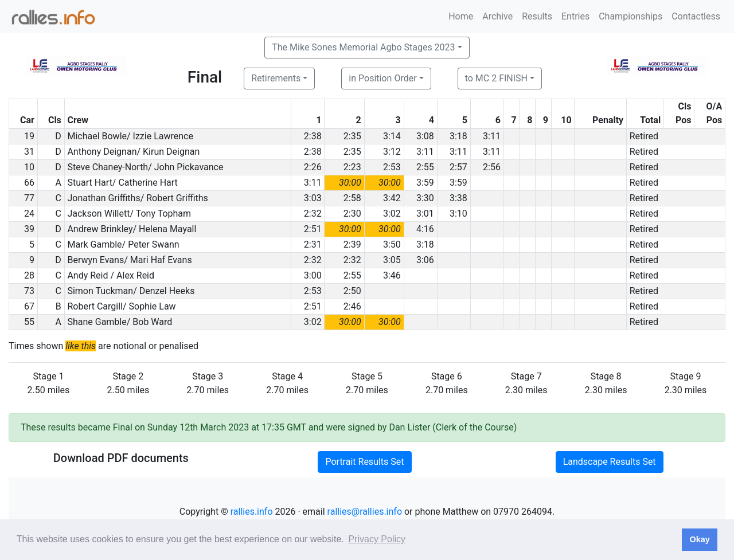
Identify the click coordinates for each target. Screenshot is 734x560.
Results (537, 16)
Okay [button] (699, 539)
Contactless (696, 16)
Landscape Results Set (610, 462)
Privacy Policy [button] (377, 539)
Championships (630, 16)
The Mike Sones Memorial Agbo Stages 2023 (363, 47)
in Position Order (382, 78)
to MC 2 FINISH (496, 78)
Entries (575, 16)
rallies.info (252, 512)
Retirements (276, 78)
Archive (497, 16)
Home (461, 16)
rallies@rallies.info (365, 512)
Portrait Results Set (364, 462)
